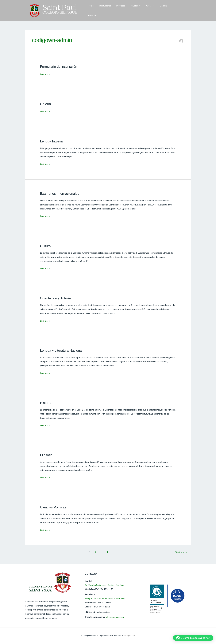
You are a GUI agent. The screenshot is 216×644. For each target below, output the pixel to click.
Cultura (46, 246)
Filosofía (47, 455)
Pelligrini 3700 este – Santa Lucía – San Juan (105, 598)
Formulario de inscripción (59, 66)
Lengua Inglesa (52, 141)
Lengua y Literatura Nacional (62, 350)
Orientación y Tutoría (56, 298)
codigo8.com (130, 636)
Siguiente (181, 552)
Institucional (105, 10)
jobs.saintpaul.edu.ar (115, 617)
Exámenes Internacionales (60, 193)
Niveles (132, 10)
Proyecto (120, 10)
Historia (46, 403)
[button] (187, 10)
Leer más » (45, 74)
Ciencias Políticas (54, 507)
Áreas (146, 10)
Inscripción (172, 10)
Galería (159, 10)
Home (92, 10)
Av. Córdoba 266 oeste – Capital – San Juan (105, 585)
